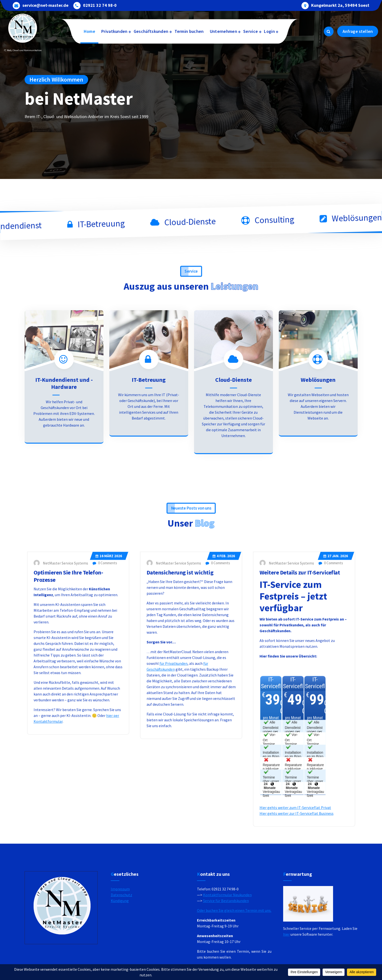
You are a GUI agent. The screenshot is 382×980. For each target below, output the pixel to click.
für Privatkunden (173, 797)
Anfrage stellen (358, 31)
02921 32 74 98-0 (100, 5)
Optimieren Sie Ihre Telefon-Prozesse (68, 710)
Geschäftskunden (151, 31)
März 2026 (109, 690)
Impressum (120, 934)
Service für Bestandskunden (226, 946)
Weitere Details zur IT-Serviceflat (300, 706)
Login (269, 31)
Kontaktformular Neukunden (227, 940)
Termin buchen (189, 31)
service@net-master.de (45, 5)
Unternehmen (224, 31)
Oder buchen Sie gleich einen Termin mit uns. (234, 955)
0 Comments (105, 696)
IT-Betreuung (149, 450)
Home (89, 31)
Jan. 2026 (336, 690)
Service (251, 31)
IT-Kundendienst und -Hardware (64, 453)
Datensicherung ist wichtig (180, 706)
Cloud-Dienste (233, 450)
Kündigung (120, 946)
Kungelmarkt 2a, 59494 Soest (340, 5)
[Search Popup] (329, 31)
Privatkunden (114, 31)
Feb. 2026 (224, 690)
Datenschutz (121, 940)
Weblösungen (318, 450)
